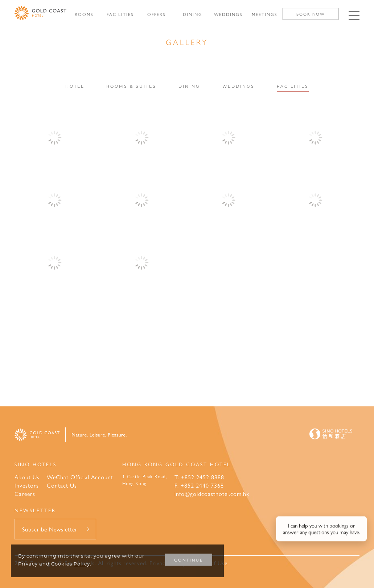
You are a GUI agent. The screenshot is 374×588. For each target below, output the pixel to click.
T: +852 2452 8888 (199, 477)
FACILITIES (120, 14)
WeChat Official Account (80, 477)
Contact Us (62, 485)
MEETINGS (265, 14)
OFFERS (157, 14)
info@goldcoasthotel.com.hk (212, 494)
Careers (25, 494)
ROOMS (84, 14)
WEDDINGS (228, 14)
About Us (27, 477)
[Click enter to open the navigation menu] (354, 15)
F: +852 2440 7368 (199, 485)
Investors (27, 485)
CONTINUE (189, 560)
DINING (193, 14)
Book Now (311, 14)
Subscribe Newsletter (50, 529)
